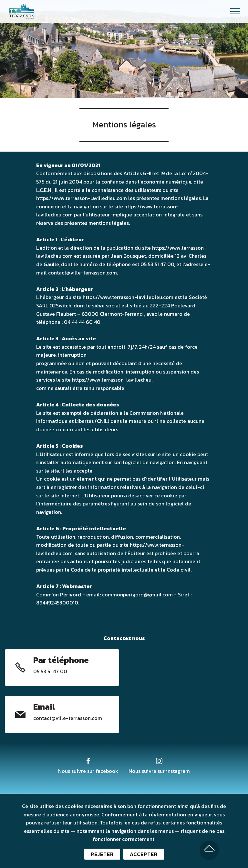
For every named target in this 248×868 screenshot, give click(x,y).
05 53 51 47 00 (50, 671)
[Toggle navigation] (235, 11)
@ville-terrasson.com (77, 718)
